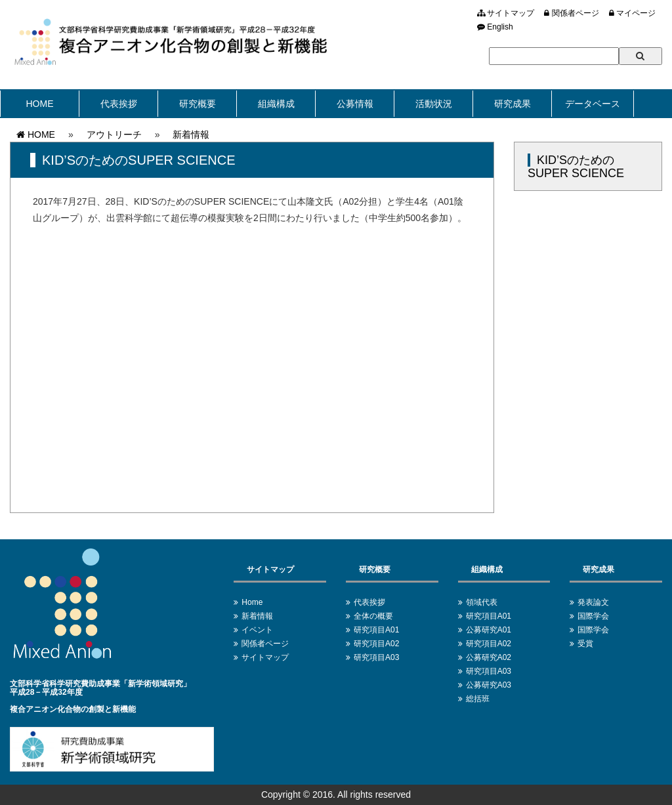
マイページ (632, 13)
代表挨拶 (119, 104)
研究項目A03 (376, 657)
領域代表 (482, 602)
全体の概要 (373, 616)
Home (252, 602)
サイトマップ (506, 13)
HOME (40, 104)
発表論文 (593, 602)
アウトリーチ (114, 134)
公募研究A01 (489, 630)
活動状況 (434, 104)
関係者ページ (571, 13)
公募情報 (355, 104)
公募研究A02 (489, 657)
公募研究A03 (489, 685)
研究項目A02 (376, 644)
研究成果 (513, 104)
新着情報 (191, 134)
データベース (593, 104)
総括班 (478, 699)
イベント (257, 630)
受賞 (585, 644)
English (495, 27)
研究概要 (198, 104)
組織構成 (276, 104)
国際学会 (593, 616)
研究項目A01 (376, 630)
